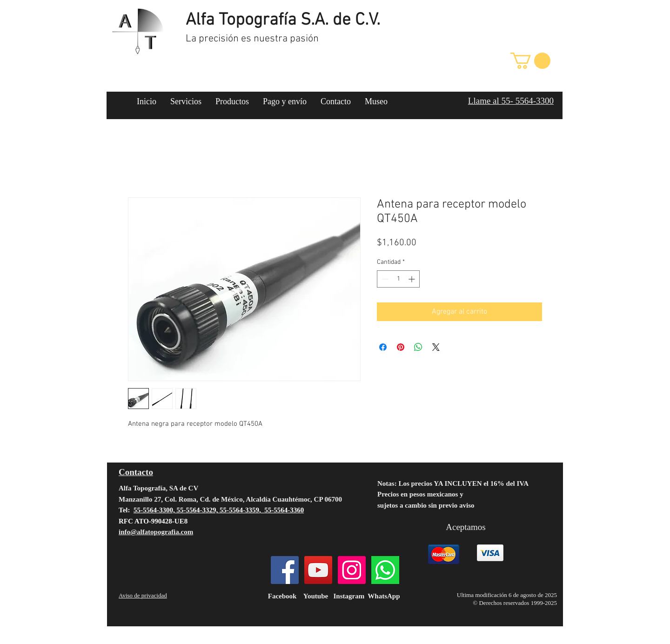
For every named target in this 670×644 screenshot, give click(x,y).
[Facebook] (285, 570)
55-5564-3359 (239, 510)
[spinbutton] (398, 279)
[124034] (385, 570)
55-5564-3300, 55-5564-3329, (177, 510)
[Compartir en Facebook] (383, 347)
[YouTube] (318, 570)
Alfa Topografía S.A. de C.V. (283, 20)
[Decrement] (384, 279)
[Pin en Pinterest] (401, 347)
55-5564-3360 (284, 510)
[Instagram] (352, 570)
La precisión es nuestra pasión (252, 39)
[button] (530, 61)
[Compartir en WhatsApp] (418, 347)
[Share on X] (436, 347)
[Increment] (412, 279)
